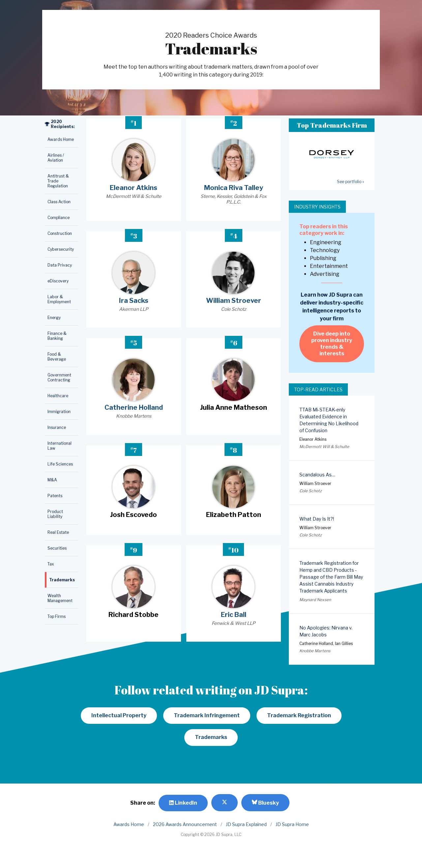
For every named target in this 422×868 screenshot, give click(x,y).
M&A (52, 480)
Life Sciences (60, 464)
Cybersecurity (61, 249)
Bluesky (265, 803)
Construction (60, 233)
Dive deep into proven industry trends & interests (332, 344)
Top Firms (57, 616)
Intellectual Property (119, 715)
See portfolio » (350, 182)
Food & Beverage (57, 357)
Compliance (59, 218)
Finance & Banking (57, 336)
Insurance (57, 427)
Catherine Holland (134, 407)
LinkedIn (183, 803)
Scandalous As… (317, 475)
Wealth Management (60, 598)
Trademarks (62, 580)
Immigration (59, 412)
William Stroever (234, 301)
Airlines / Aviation (56, 158)
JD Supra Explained (246, 824)
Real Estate (58, 532)
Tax (51, 564)
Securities (57, 548)
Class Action (59, 202)
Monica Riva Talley (234, 188)
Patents (55, 496)
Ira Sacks (134, 301)
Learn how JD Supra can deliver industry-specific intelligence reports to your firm (332, 307)
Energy (54, 318)
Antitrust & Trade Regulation (58, 181)
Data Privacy (60, 265)
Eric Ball (234, 615)
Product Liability (55, 514)
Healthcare (58, 396)
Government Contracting (59, 377)
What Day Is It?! (317, 519)
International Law (60, 446)
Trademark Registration (299, 715)
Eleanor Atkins (134, 188)
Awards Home (61, 139)
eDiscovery (58, 281)
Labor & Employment (59, 299)
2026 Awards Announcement (185, 824)
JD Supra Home (292, 824)
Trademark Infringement (207, 715)
